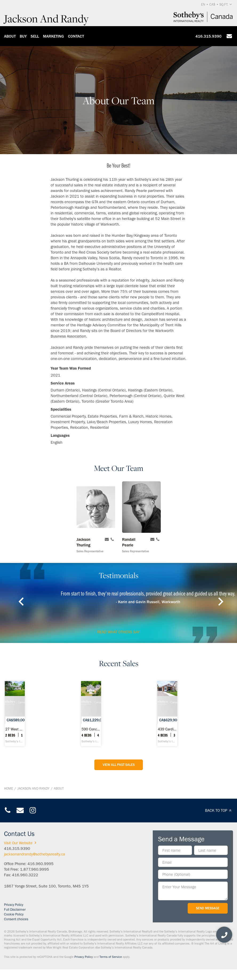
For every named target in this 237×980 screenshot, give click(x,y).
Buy (23, 36)
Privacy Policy (14, 905)
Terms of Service (111, 957)
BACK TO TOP (219, 810)
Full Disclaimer (15, 909)
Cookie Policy (14, 914)
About (10, 36)
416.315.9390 (208, 36)
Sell (35, 36)
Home (9, 788)
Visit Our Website (21, 843)
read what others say (118, 632)
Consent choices (16, 919)
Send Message (208, 908)
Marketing (53, 36)
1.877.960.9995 (35, 869)
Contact (76, 36)
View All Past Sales (119, 765)
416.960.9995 (41, 864)
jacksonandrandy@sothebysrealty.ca (35, 854)
